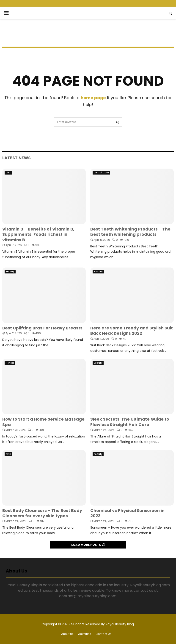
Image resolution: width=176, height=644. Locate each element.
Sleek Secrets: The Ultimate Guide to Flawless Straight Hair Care (130, 422)
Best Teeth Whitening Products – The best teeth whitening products (130, 232)
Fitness (10, 363)
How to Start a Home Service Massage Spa (43, 422)
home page (93, 98)
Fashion (98, 272)
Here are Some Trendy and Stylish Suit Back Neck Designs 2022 (132, 331)
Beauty (10, 272)
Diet (8, 173)
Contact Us (103, 634)
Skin (8, 454)
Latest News (16, 158)
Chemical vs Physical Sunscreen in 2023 (127, 513)
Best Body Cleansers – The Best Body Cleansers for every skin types (42, 513)
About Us (67, 634)
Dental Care (101, 173)
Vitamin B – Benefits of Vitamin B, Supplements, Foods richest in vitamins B (38, 234)
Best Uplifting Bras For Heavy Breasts (42, 328)
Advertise (85, 634)
